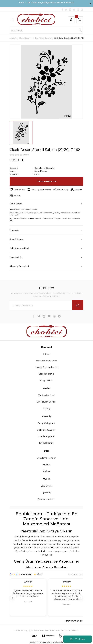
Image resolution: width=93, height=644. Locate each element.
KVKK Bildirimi (47, 443)
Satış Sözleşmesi (47, 423)
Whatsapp (78, 639)
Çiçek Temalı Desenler (45, 168)
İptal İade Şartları (46, 436)
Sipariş (47, 408)
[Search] (46, 30)
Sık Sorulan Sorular (46, 402)
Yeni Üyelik (46, 486)
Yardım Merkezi (46, 395)
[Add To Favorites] (17, 190)
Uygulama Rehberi (46, 458)
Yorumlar (14, 230)
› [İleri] (81, 598)
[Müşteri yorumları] (46, 598)
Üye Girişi (46, 492)
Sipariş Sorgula (47, 374)
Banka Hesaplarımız (47, 361)
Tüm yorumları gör (74, 621)
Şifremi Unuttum (46, 499)
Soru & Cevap (17, 239)
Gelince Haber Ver (47, 181)
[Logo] (36, 20)
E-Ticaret (41, 642)
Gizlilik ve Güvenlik (47, 430)
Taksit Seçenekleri (19, 248)
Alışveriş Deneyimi (19, 266)
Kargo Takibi (47, 380)
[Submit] (78, 305)
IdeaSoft (33, 642)
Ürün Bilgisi (16, 204)
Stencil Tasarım (41, 171)
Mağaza (46, 471)
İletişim (46, 354)
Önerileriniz (16, 257)
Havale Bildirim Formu (47, 367)
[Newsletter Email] (46, 305)
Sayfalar (46, 464)
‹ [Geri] (12, 598)
